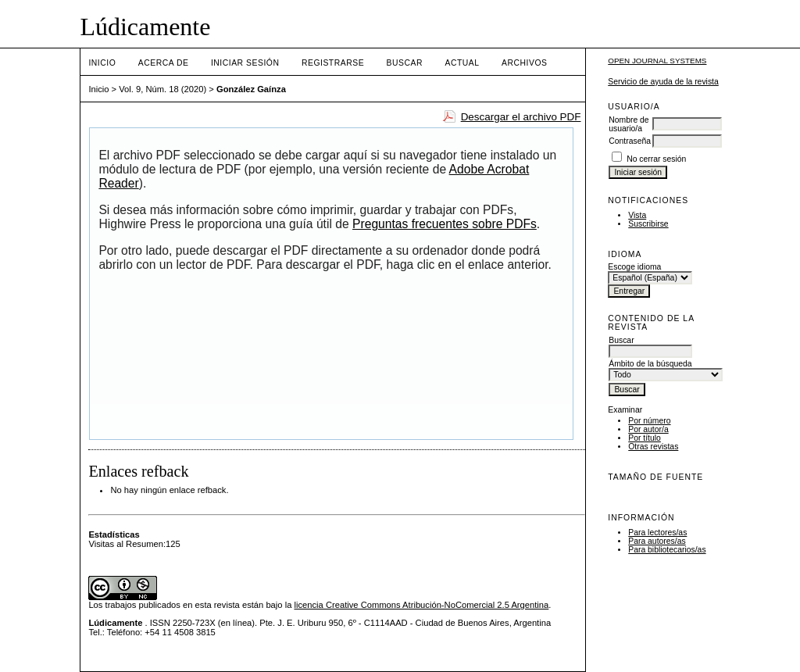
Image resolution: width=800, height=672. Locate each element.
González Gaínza (251, 89)
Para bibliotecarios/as (667, 550)
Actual (462, 63)
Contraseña (630, 141)
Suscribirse (648, 224)
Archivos (524, 63)
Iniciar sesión (245, 63)
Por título (645, 438)
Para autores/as (657, 541)
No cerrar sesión (656, 159)
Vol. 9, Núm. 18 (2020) (162, 89)
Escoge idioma (634, 267)
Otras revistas (653, 447)
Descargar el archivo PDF (521, 117)
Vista (637, 215)
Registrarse (333, 63)
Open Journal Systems (657, 61)
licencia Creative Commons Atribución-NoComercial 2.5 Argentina (421, 605)
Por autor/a (648, 429)
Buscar (405, 63)
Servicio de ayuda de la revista (663, 82)
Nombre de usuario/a (629, 124)
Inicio (102, 63)
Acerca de (164, 63)
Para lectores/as (657, 533)
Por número (649, 421)
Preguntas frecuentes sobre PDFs (445, 224)
